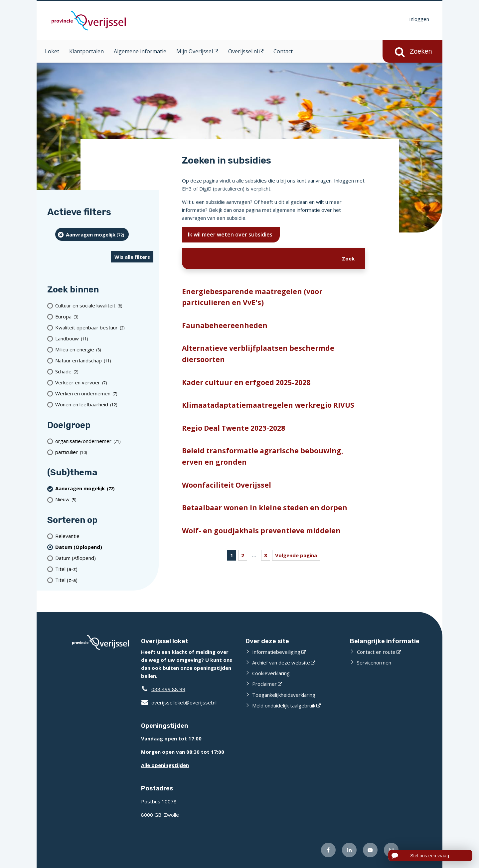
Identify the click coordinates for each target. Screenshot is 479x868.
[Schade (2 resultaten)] (104, 372)
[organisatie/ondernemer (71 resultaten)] (104, 441)
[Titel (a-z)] (104, 569)
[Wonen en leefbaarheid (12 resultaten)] (104, 405)
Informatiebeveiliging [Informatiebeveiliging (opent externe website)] (276, 652)
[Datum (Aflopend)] (104, 558)
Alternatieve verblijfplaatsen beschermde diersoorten (258, 354)
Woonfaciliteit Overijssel (227, 485)
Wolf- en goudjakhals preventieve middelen (261, 531)
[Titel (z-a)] (104, 580)
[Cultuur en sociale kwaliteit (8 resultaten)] (104, 306)
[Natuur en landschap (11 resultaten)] (104, 361)
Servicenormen (374, 662)
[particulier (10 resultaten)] (104, 452)
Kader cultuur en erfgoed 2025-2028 (246, 382)
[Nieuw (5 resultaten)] (104, 499)
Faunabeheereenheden (225, 325)
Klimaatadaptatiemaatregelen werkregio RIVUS (268, 405)
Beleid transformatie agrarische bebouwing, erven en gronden (263, 456)
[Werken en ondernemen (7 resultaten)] (104, 394)
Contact (283, 51)
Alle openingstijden (165, 765)
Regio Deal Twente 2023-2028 (234, 428)
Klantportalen (86, 51)
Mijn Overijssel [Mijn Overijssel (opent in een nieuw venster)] (195, 51)
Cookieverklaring (271, 673)
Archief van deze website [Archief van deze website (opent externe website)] (281, 662)
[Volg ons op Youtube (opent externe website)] (370, 850)
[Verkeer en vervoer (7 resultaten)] (104, 383)
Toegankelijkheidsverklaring (284, 695)
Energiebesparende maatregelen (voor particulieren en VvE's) (252, 297)
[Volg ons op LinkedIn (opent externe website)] (349, 850)
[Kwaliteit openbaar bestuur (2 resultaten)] (104, 328)
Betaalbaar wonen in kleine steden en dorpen (265, 508)
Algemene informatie (140, 51)
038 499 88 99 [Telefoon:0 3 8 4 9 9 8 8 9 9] (168, 689)
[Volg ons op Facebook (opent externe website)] (328, 850)
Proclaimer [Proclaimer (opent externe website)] (264, 684)
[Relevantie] (104, 536)
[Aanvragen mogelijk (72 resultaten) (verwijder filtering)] (92, 234)
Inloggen (419, 19)
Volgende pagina (296, 555)
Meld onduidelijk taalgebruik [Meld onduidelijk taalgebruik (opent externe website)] (284, 705)
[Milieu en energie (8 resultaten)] (104, 350)
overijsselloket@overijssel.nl (179, 702)
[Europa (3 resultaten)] (104, 317)
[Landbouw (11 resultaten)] (104, 339)
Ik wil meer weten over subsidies (231, 234)
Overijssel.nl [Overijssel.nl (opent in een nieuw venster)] (243, 51)
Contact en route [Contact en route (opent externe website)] (376, 652)
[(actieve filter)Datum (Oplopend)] (104, 547)
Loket (52, 51)
